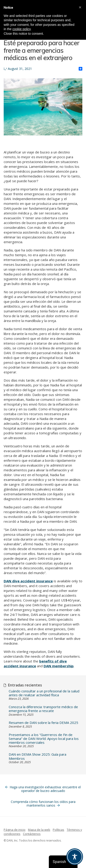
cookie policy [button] (21, 29)
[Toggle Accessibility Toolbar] (75, 857)
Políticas (58, 830)
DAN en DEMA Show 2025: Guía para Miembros (37, 756)
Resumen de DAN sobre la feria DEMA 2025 (43, 723)
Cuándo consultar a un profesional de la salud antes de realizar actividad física (44, 693)
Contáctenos (32, 834)
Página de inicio (15, 830)
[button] (80, 7)
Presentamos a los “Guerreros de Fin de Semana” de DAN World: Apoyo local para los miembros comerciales (44, 739)
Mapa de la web (39, 830)
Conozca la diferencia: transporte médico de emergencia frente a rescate (43, 709)
